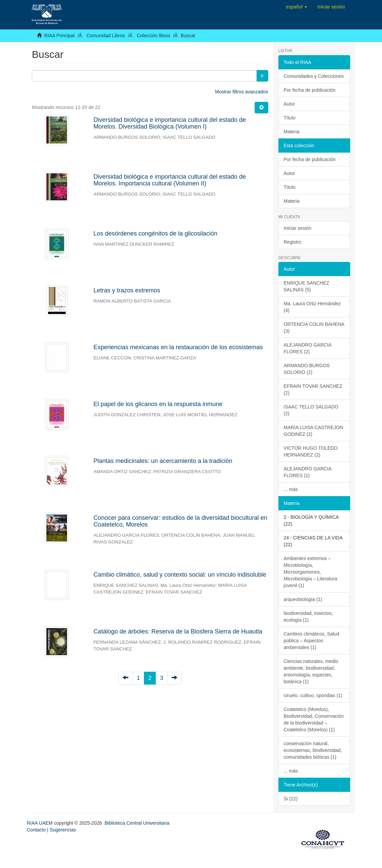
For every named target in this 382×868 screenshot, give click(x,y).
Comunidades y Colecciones (314, 76)
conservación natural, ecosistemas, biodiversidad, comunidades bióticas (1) (313, 750)
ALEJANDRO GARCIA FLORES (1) (308, 472)
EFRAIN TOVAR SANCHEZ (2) (313, 390)
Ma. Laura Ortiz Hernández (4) (312, 307)
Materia (292, 132)
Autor (289, 104)
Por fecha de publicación (310, 90)
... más (291, 489)
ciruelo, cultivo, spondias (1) (313, 695)
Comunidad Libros (106, 36)
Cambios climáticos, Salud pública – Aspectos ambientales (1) (312, 641)
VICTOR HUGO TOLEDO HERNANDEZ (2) (311, 451)
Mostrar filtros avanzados (241, 92)
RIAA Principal (59, 36)
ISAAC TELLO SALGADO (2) (311, 410)
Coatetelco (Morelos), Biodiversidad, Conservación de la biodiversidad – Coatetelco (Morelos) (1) (314, 719)
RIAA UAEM (40, 823)
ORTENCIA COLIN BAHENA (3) (314, 328)
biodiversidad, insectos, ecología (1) (309, 617)
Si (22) (291, 799)
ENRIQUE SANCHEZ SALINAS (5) (307, 286)
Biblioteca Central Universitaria (137, 823)
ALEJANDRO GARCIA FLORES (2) (308, 348)
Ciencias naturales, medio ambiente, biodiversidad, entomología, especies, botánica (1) (311, 671)
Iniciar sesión (298, 228)
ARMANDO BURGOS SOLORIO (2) (307, 369)
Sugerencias (63, 830)
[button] (296, 7)
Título (290, 118)
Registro (293, 242)
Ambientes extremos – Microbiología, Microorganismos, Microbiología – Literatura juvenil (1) (311, 572)
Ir (262, 76)
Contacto (36, 830)
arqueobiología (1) (303, 599)
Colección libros (154, 36)
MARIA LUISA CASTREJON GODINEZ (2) (314, 431)
